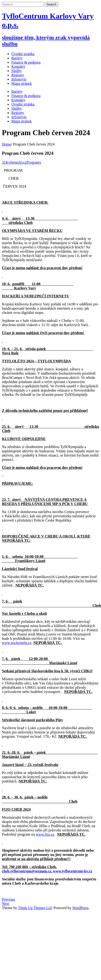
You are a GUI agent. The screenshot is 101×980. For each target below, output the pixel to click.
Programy (34, 162)
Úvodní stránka (23, 54)
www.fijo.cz (45, 834)
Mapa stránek (22, 121)
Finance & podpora (26, 96)
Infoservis (19, 117)
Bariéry (17, 91)
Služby (17, 108)
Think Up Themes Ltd (35, 908)
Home (6, 144)
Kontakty (18, 100)
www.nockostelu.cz (17, 643)
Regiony (18, 113)
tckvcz (21, 162)
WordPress (80, 908)
